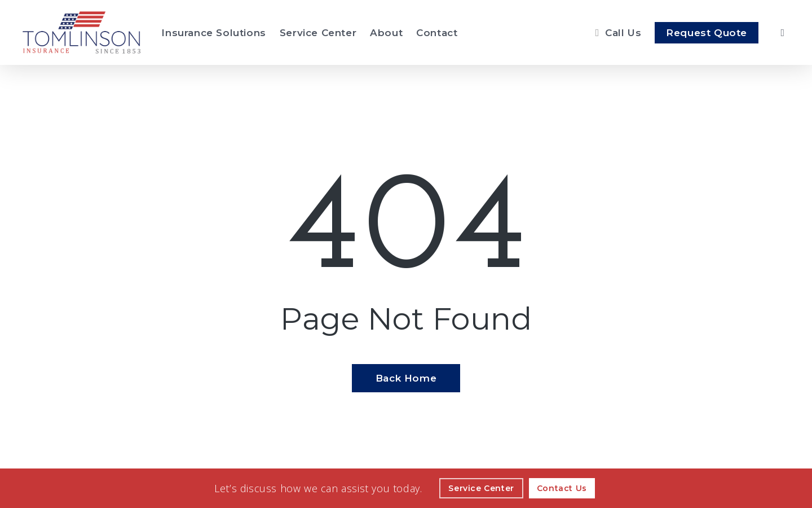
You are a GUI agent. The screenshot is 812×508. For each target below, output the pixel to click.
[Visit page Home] (81, 32)
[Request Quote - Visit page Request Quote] (707, 33)
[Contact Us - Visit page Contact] (562, 488)
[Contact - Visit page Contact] (437, 33)
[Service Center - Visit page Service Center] (318, 33)
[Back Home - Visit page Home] (406, 378)
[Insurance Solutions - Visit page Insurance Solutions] (213, 33)
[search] (783, 33)
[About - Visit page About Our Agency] (386, 33)
